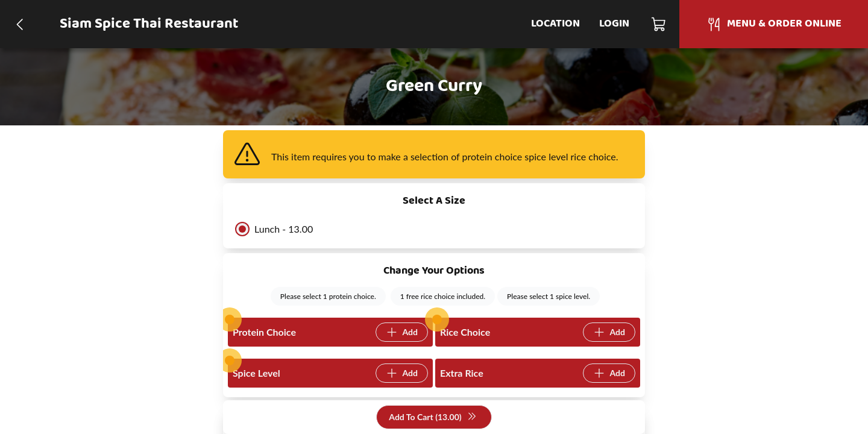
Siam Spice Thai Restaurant (149, 24)
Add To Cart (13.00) (432, 417)
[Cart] (659, 24)
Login (614, 24)
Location (555, 24)
